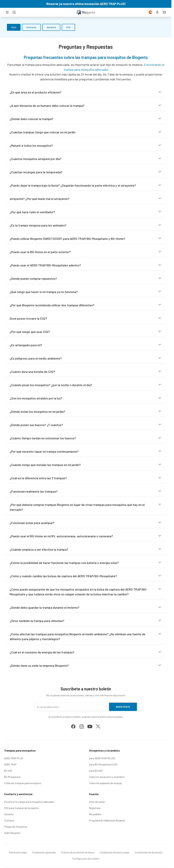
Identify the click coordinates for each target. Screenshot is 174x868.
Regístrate (123, 707)
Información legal (18, 852)
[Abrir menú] (7, 12)
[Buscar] (14, 12)
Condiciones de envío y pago (115, 852)
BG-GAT (8, 771)
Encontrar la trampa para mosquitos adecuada (29, 802)
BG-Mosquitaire (12, 777)
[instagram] (82, 727)
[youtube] (90, 727)
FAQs (14, 27)
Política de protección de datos (78, 852)
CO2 (68, 27)
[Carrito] (164, 12)
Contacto (31, 27)
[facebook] (73, 727)
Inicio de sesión (97, 802)
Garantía (51, 27)
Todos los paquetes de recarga (105, 783)
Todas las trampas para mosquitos (23, 783)
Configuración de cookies (86, 859)
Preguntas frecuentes (16, 827)
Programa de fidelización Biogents (107, 820)
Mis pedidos (95, 814)
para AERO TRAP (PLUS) (102, 758)
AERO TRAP (10, 764)
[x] (98, 727)
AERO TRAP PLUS (14, 758)
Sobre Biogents (12, 833)
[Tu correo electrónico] (71, 707)
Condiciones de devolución (149, 852)
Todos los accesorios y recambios (107, 777)
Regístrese (95, 808)
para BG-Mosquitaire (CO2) (103, 764)
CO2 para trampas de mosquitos (21, 808)
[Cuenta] (157, 12)
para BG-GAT (96, 771)
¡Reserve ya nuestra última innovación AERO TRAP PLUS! (86, 4)
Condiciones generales (44, 852)
